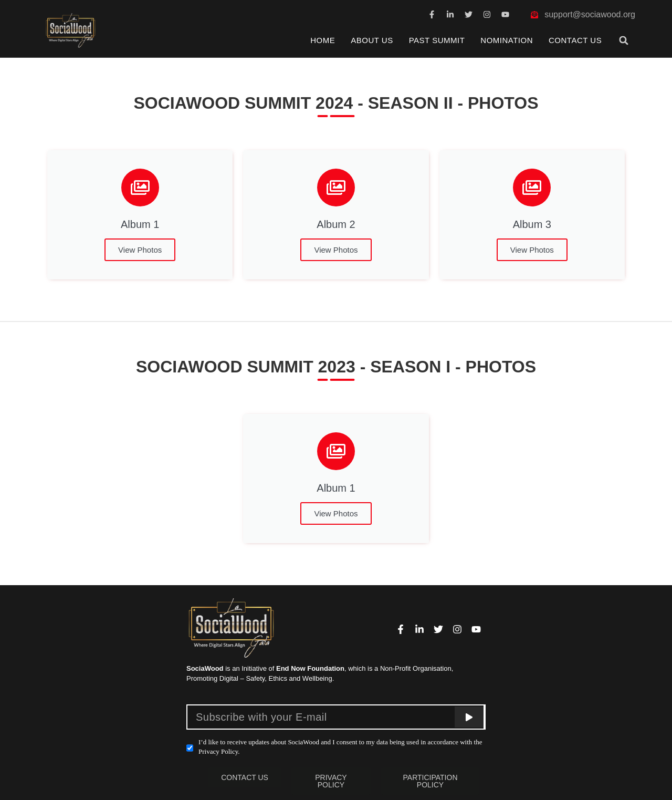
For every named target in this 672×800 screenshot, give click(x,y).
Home (323, 40)
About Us (372, 40)
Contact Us (575, 40)
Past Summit (437, 40)
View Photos (140, 250)
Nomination (507, 40)
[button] (624, 40)
